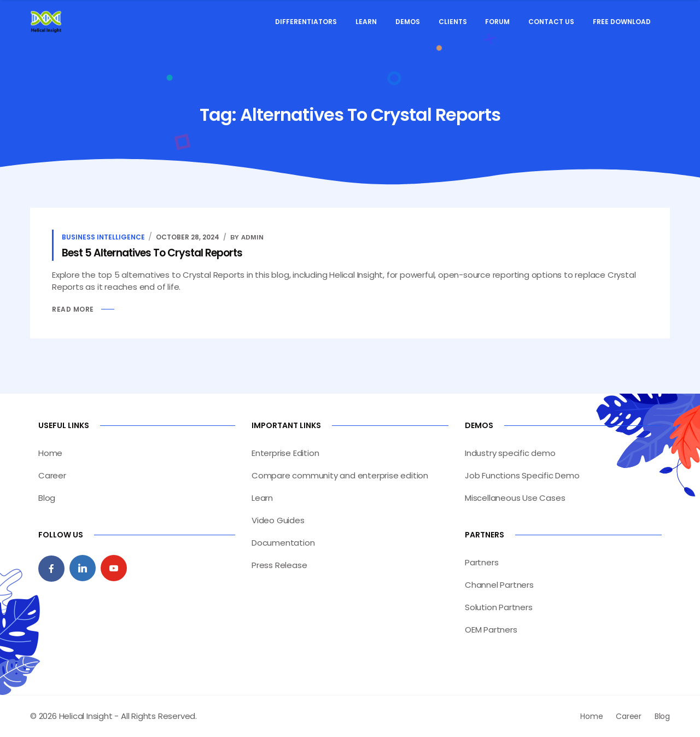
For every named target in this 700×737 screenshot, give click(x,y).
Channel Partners (499, 585)
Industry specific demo (510, 453)
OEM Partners (491, 630)
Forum (497, 22)
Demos (408, 22)
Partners (482, 562)
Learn (366, 22)
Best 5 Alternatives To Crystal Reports (152, 253)
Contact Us (551, 22)
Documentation (283, 543)
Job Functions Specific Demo (522, 475)
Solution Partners (499, 607)
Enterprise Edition (285, 453)
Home (50, 453)
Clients (453, 22)
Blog (47, 498)
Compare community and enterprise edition (340, 475)
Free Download (622, 22)
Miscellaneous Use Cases (515, 498)
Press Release (279, 565)
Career (52, 475)
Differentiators (306, 22)
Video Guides (278, 520)
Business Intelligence (103, 237)
